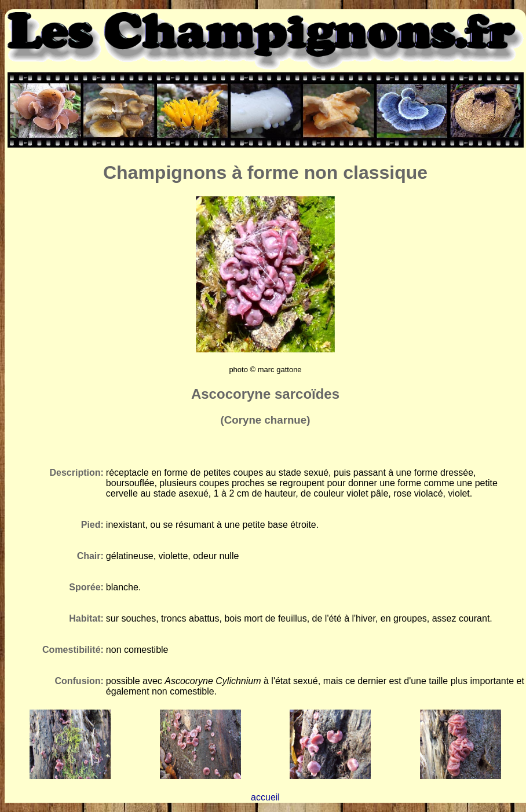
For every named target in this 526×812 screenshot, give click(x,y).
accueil (265, 797)
